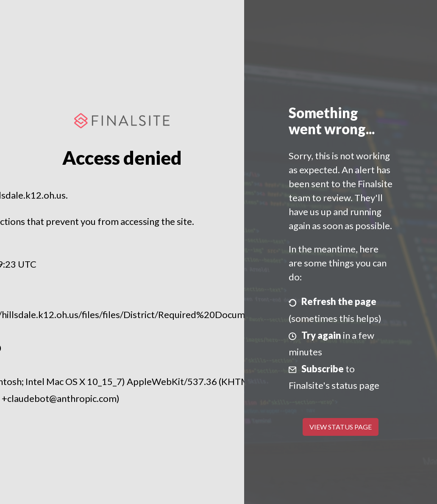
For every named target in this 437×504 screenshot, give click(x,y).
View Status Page (341, 427)
